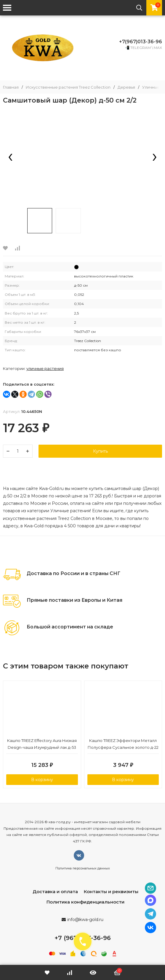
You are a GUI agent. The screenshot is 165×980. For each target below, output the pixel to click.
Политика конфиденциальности (85, 902)
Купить (100, 451)
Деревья (126, 87)
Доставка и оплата (55, 892)
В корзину (42, 780)
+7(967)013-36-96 (141, 42)
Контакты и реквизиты (111, 892)
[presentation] (10, 158)
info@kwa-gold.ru (85, 920)
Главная (11, 87)
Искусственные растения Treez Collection (68, 87)
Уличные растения (45, 368)
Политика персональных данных (83, 868)
